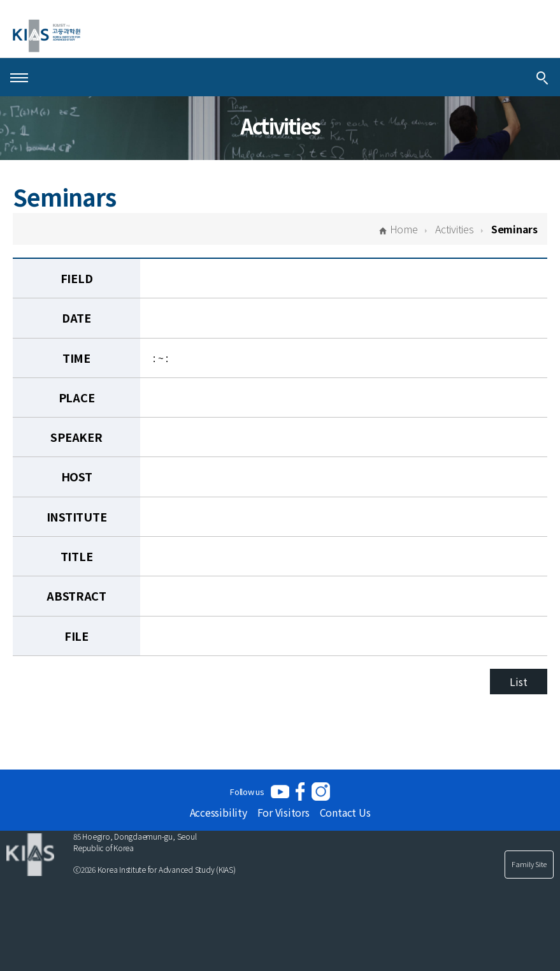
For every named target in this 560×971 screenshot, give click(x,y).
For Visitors (284, 812)
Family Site (529, 864)
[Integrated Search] (542, 77)
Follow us (247, 792)
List (518, 682)
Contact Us (345, 812)
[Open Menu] (19, 77)
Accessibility (219, 812)
